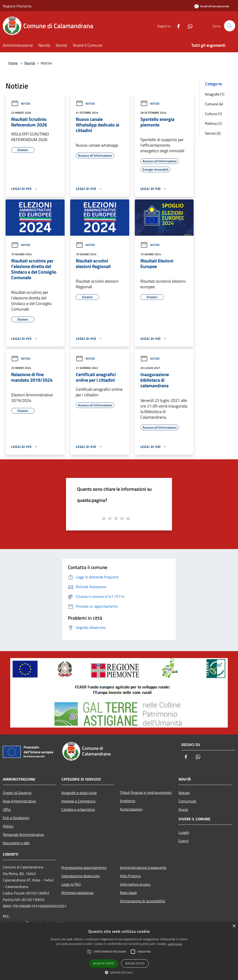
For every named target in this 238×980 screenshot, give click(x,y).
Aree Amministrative (19, 801)
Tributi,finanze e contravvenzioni (146, 792)
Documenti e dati (16, 843)
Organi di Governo (17, 793)
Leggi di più (175, 944)
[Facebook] (177, 26)
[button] (119, 972)
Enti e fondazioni (16, 818)
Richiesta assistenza (77, 893)
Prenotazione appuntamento (84, 867)
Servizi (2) (213, 133)
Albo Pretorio (130, 876)
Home (13, 63)
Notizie (21, 104)
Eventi (184, 841)
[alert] (119, 951)
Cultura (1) (213, 114)
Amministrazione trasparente (143, 867)
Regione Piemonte (17, 6)
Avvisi (183, 809)
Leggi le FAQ (71, 884)
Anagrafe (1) (215, 94)
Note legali (128, 893)
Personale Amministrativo (23, 834)
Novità (30, 63)
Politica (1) (213, 123)
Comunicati (187, 801)
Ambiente (128, 801)
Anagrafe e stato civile (79, 793)
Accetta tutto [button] (104, 963)
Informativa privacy (135, 884)
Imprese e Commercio (78, 801)
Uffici (7, 809)
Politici (8, 826)
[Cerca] (230, 26)
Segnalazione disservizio (81, 876)
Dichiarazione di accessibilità (142, 901)
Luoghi (184, 832)
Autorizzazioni (131, 809)
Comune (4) (214, 104)
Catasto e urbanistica (78, 809)
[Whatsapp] (188, 26)
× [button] (234, 926)
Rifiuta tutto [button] (135, 963)
